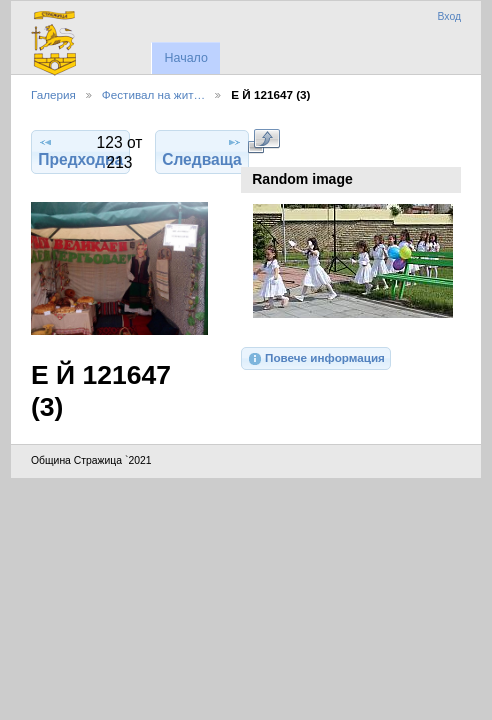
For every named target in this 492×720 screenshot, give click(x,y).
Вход (449, 16)
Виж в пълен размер (263, 141)
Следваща (202, 151)
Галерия (53, 94)
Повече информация (316, 359)
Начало (185, 58)
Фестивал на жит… (153, 94)
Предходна (80, 151)
